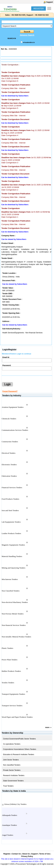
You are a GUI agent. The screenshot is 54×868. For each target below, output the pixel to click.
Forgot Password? (10, 391)
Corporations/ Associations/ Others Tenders (20, 749)
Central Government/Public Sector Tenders (19, 739)
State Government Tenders (13, 781)
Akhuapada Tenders (10, 815)
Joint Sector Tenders (11, 760)
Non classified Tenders (12, 765)
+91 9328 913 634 (42, 15)
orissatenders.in (29, 42)
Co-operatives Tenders (12, 744)
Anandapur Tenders (9, 825)
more (47, 727)
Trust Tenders (8, 786)
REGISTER (39, 9)
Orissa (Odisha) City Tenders (15, 804)
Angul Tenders (8, 835)
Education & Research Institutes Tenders (19, 755)
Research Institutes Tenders (14, 775)
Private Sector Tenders (12, 770)
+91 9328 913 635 (18, 15)
